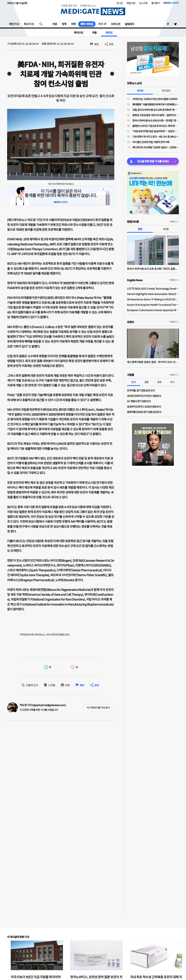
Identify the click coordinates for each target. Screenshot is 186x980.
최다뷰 (140, 91)
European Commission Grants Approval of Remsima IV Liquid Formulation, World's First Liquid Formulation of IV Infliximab (153, 310)
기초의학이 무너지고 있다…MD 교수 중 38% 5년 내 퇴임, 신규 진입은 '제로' (156, 137)
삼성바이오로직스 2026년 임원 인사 (144, 406)
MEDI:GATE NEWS (93, 10)
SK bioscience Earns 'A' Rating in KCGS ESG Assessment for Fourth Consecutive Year (153, 299)
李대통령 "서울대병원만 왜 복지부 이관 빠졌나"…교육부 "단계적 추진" (156, 104)
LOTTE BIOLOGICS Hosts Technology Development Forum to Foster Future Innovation (153, 289)
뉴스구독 (143, 3)
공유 (111, 44)
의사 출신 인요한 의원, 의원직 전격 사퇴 (151, 142)
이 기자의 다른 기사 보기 (98, 708)
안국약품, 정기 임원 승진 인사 (141, 390)
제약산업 (78, 32)
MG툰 (166, 229)
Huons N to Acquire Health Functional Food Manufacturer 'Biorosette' (153, 305)
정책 (64, 24)
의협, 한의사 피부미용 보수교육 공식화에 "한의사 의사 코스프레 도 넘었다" (156, 110)
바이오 (109, 32)
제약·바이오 (87, 24)
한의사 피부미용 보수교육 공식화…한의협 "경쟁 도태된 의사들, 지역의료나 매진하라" (156, 120)
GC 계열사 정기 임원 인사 (139, 401)
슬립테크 (129, 24)
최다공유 (166, 91)
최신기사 (29, 24)
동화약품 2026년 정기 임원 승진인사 (144, 412)
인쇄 (67, 685)
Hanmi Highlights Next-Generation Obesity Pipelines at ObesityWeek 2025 (153, 294)
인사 (133, 382)
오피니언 (116, 24)
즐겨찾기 (156, 3)
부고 (172, 382)
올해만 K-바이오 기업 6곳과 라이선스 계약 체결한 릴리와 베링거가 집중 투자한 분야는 (156, 126)
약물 (94, 32)
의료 (55, 24)
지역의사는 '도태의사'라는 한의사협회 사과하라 (155, 99)
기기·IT (102, 24)
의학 (73, 24)
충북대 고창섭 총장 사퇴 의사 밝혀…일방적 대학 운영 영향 (156, 115)
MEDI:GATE (171, 3)
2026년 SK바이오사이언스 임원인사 (144, 396)
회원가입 (131, 3)
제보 (96, 44)
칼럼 (140, 229)
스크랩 (51, 685)
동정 (159, 382)
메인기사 (14, 24)
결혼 (146, 382)
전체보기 (173, 222)
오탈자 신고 (32, 685)
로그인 (120, 3)
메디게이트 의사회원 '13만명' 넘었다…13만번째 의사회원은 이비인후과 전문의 (156, 147)
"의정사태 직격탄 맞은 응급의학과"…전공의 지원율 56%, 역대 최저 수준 (156, 131)
